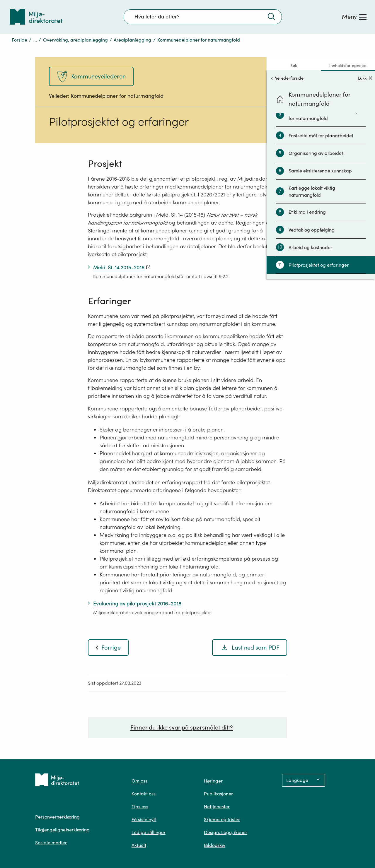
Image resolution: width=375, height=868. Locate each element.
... (35, 40)
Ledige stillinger (149, 832)
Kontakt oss (144, 794)
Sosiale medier (51, 843)
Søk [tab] (294, 66)
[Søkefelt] (203, 17)
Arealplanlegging (132, 40)
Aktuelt (139, 845)
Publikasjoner (218, 794)
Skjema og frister (222, 819)
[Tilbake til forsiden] (36, 17)
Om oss (139, 781)
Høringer (213, 781)
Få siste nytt (144, 819)
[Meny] (354, 17)
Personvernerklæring (57, 817)
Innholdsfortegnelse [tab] (348, 66)
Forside (19, 40)
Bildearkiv (215, 845)
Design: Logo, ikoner (226, 832)
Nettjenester (217, 807)
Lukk (365, 78)
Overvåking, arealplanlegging (75, 40)
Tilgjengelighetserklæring (62, 830)
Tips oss (140, 807)
